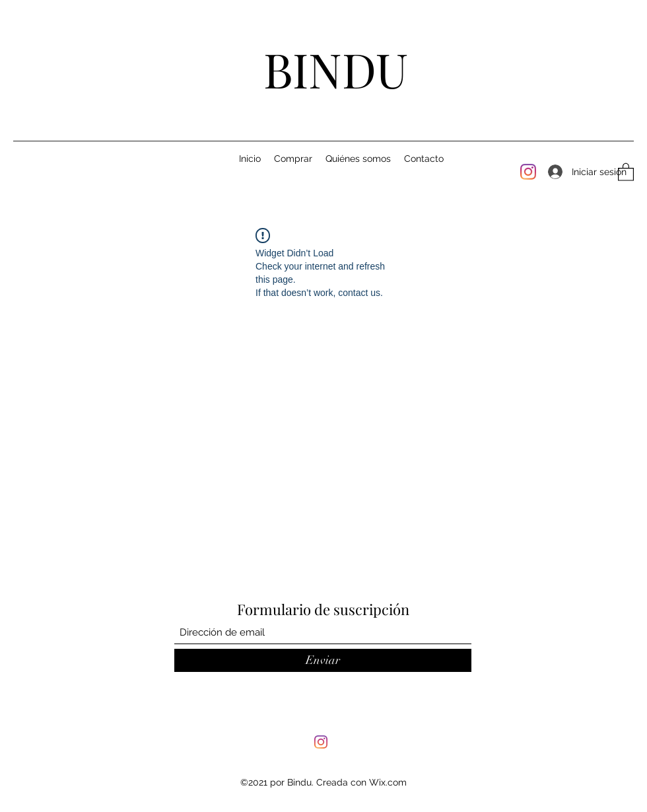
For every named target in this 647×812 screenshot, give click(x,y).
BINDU (336, 69)
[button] (626, 171)
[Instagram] (528, 172)
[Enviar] (323, 660)
